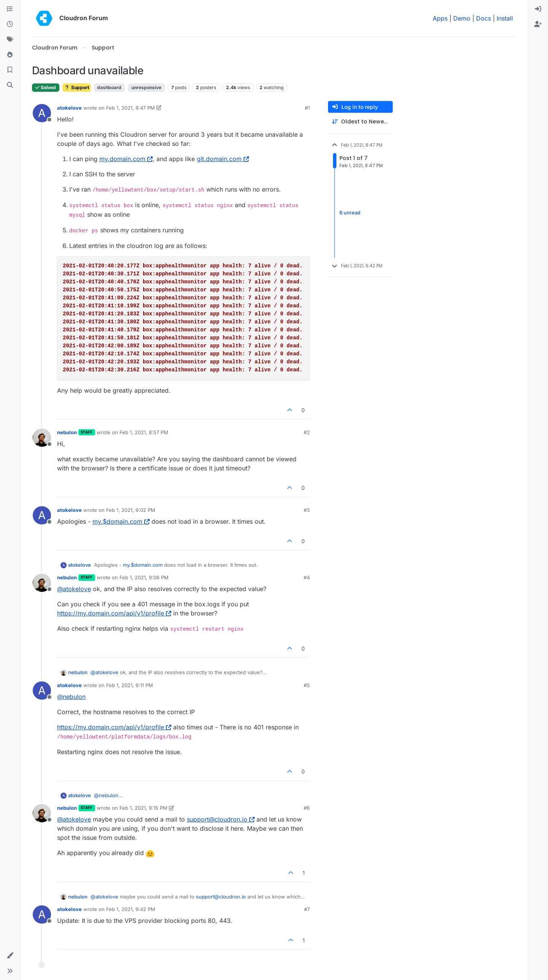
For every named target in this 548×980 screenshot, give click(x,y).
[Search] (10, 85)
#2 (307, 432)
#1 (307, 108)
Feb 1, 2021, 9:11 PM (130, 685)
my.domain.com (126, 159)
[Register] (538, 24)
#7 (307, 909)
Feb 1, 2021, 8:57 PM (144, 432)
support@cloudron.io (221, 819)
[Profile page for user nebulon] (42, 438)
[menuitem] (538, 9)
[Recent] (10, 24)
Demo (462, 18)
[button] (10, 956)
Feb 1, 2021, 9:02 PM (131, 510)
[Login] (538, 9)
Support (77, 87)
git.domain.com (223, 159)
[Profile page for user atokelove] (42, 113)
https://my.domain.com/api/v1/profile (114, 613)
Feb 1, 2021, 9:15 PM (143, 808)
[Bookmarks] (10, 70)
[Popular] (10, 55)
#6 (307, 808)
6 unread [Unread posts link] (350, 213)
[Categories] (10, 9)
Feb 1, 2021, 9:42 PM (131, 909)
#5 (307, 685)
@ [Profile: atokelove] (74, 589)
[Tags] (10, 40)
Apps (440, 18)
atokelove (69, 108)
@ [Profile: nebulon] (71, 697)
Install (505, 18)
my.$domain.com (121, 521)
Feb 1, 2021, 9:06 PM (144, 577)
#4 (307, 577)
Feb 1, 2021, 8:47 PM (131, 108)
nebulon (67, 432)
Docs (483, 18)
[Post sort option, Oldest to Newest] (360, 122)
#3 (307, 510)
